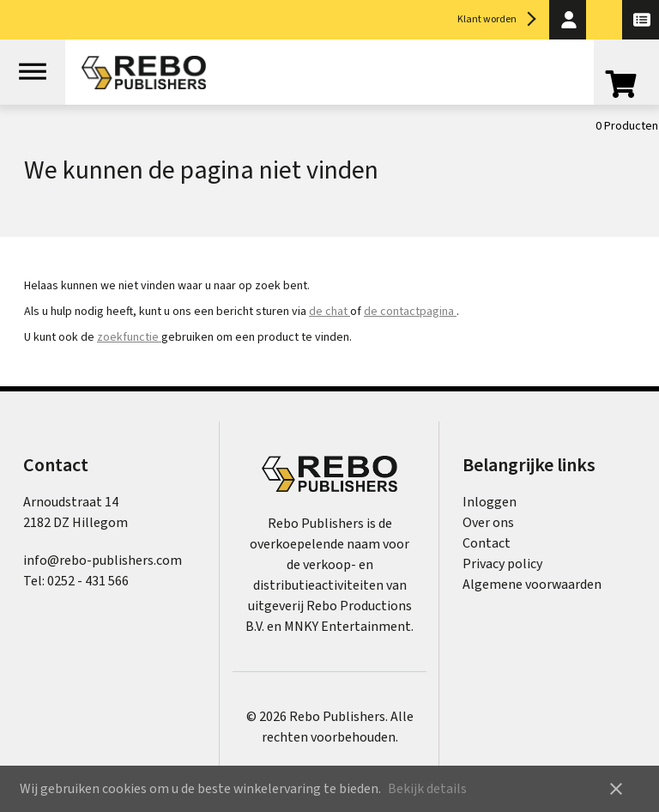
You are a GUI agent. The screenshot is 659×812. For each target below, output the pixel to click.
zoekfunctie (129, 337)
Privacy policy (502, 564)
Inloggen (490, 502)
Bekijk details (427, 789)
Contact (487, 543)
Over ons (488, 523)
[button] (568, 20)
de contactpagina (410, 312)
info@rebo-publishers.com (103, 561)
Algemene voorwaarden (532, 585)
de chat (329, 312)
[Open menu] (33, 72)
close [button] (616, 789)
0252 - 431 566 (88, 581)
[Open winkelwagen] (626, 87)
